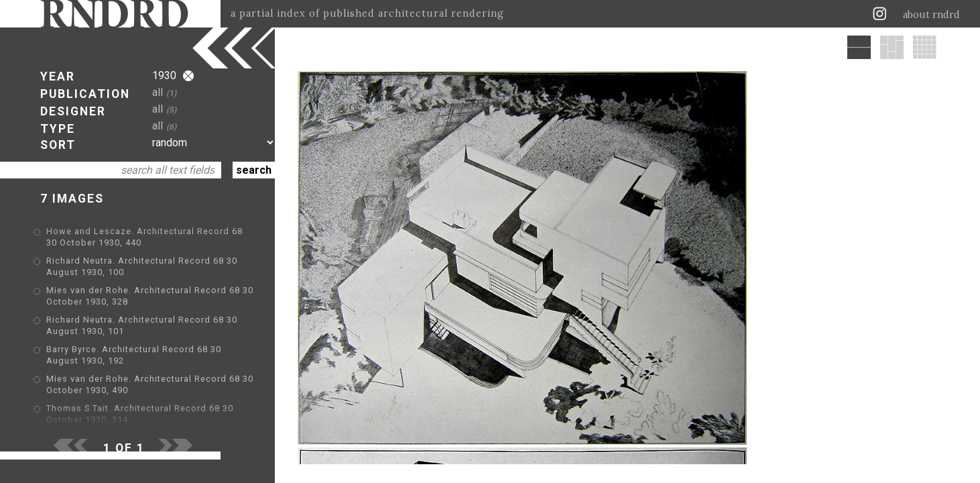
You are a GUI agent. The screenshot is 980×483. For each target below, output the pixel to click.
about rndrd (931, 15)
